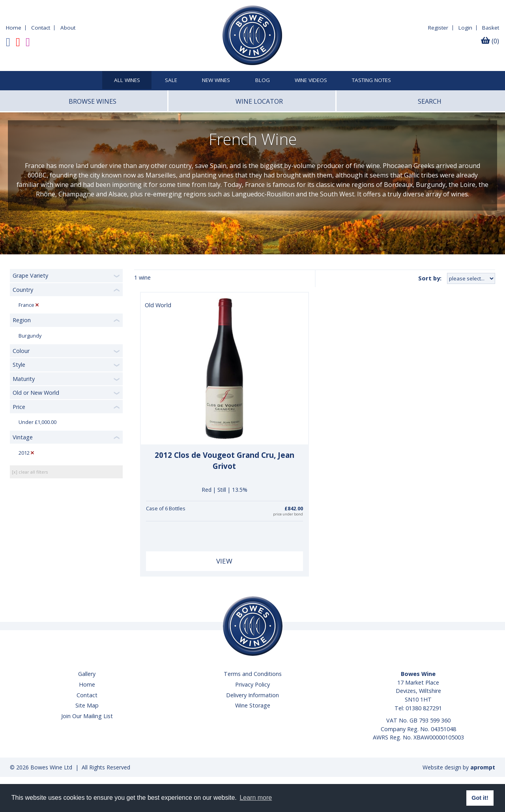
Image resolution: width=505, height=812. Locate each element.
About (68, 28)
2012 (24, 453)
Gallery (87, 674)
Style (19, 365)
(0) (490, 41)
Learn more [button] (256, 798)
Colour (21, 351)
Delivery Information (252, 695)
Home (14, 28)
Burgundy (30, 336)
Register (438, 28)
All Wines (127, 80)
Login (465, 28)
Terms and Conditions (253, 674)
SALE (171, 80)
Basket (491, 28)
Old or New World (36, 393)
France (26, 305)
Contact (41, 28)
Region (22, 320)
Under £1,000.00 (37, 422)
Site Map (87, 705)
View (224, 561)
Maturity (24, 379)
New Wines (216, 80)
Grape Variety (30, 275)
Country (23, 290)
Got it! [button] (480, 798)
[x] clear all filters (30, 472)
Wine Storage (253, 705)
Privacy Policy (252, 684)
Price (19, 407)
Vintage (23, 437)
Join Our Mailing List (87, 716)
